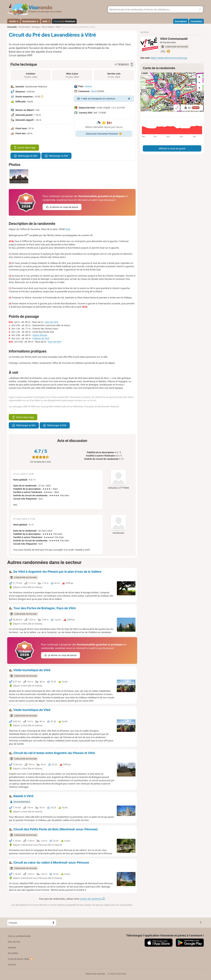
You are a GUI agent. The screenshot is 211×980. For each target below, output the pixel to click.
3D (192, 108)
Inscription (181, 21)
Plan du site (14, 942)
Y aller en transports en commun (104, 99)
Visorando (12, 27)
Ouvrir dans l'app (25, 148)
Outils (14, 21)
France (88, 86)
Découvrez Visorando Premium (104, 134)
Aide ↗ (46, 21)
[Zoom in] (199, 77)
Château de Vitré (41, 338)
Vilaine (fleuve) (40, 335)
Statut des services (95, 974)
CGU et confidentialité (19, 936)
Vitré (93, 91)
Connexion (196, 21)
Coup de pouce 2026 (21, 959)
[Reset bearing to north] (199, 88)
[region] (172, 92)
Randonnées (31, 21)
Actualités (13, 953)
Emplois (12, 947)
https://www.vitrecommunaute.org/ (169, 58)
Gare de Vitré (52, 322)
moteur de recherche (92, 899)
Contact (12, 964)
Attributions (146, 110)
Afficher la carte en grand (172, 148)
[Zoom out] (199, 83)
